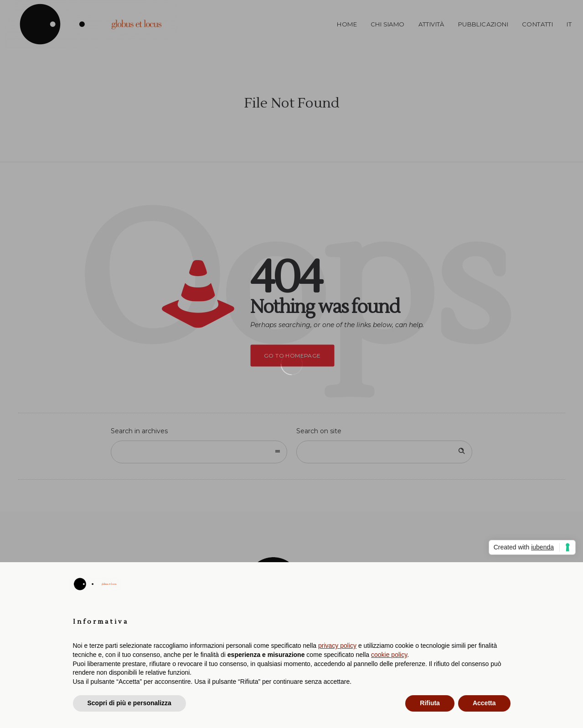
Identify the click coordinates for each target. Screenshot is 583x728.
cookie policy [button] (389, 655)
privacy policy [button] (337, 646)
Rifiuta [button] (430, 703)
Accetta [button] (484, 703)
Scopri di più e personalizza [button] (129, 703)
